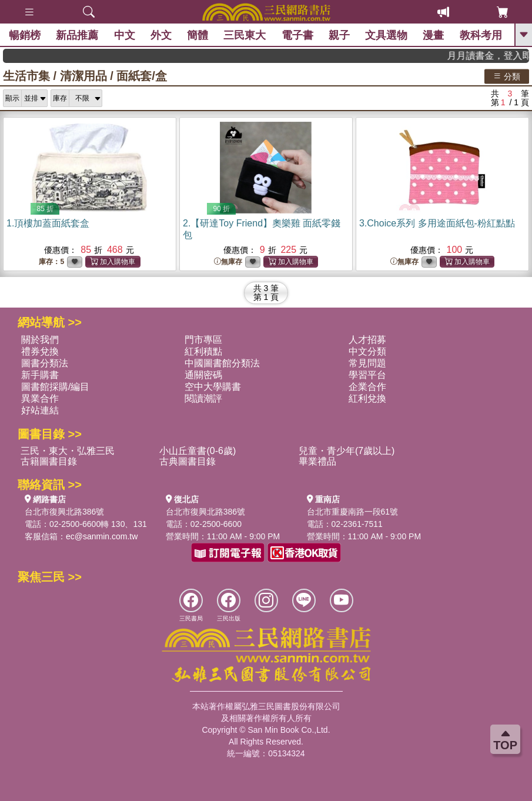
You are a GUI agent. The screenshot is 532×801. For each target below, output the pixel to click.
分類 (507, 76)
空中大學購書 (213, 387)
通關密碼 (203, 375)
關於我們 (40, 340)
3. (437, 223)
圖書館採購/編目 (55, 387)
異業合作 (40, 398)
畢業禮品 (317, 461)
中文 (125, 35)
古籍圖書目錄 (49, 461)
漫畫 (433, 35)
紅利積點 (203, 351)
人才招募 (367, 340)
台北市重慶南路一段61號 (353, 512)
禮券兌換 (40, 351)
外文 (161, 35)
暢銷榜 (25, 35)
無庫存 (228, 262)
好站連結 (40, 410)
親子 (339, 35)
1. (48, 223)
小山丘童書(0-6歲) (198, 451)
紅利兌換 (367, 398)
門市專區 (203, 340)
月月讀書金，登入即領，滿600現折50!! (495, 56)
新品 (77, 35)
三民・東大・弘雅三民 (68, 451)
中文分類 (367, 351)
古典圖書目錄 (188, 461)
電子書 (297, 35)
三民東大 (245, 35)
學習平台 (367, 375)
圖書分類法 (45, 363)
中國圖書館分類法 (222, 363)
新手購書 (40, 375)
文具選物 (386, 35)
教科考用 (481, 35)
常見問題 (367, 363)
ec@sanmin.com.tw (102, 536)
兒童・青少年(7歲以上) (347, 451)
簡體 (198, 35)
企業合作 (367, 387)
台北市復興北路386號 (64, 512)
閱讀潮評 (203, 398)
